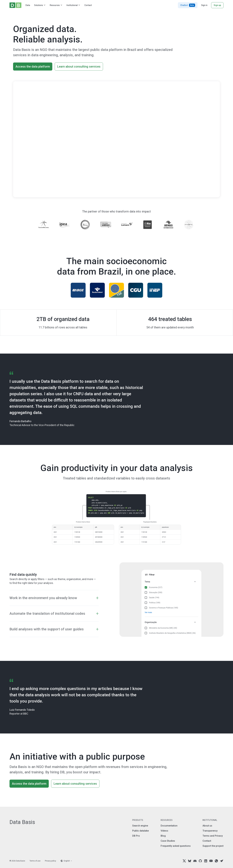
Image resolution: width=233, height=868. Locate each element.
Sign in (204, 5)
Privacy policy (50, 861)
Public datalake (140, 831)
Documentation (169, 826)
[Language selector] (66, 861)
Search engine (140, 826)
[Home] (15, 5)
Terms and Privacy (213, 836)
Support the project (213, 846)
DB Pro (136, 836)
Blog (163, 836)
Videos (164, 831)
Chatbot (188, 5)
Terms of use (35, 861)
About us (207, 826)
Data (28, 5)
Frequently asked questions (176, 846)
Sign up (217, 5)
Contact (88, 5)
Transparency (210, 831)
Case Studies (168, 841)
